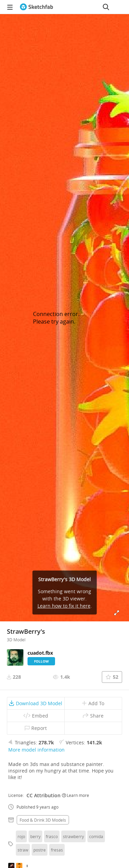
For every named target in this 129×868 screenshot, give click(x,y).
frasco (52, 836)
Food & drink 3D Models (43, 820)
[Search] (106, 7)
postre (40, 850)
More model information (36, 750)
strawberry (73, 836)
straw (23, 850)
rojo (21, 836)
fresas (57, 850)
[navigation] (10, 7)
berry (35, 836)
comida (96, 836)
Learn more (76, 795)
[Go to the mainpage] (36, 7)
